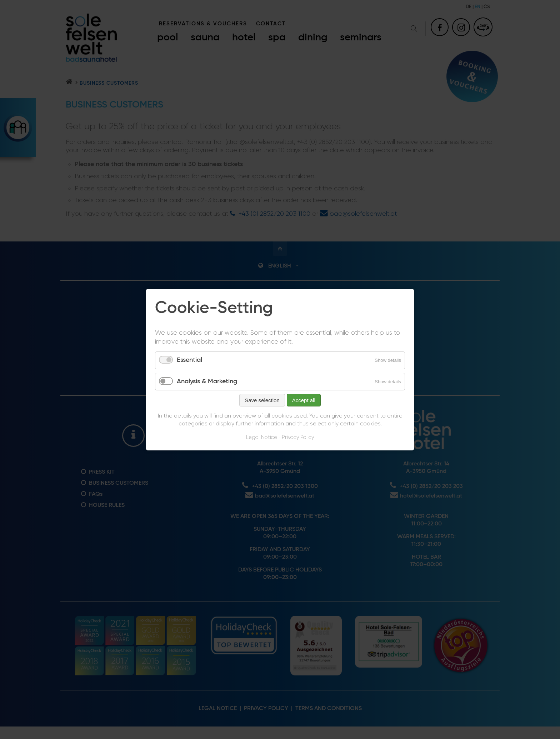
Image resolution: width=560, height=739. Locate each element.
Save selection (262, 400)
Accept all (304, 400)
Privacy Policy (298, 437)
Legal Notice (262, 437)
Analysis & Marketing (207, 381)
